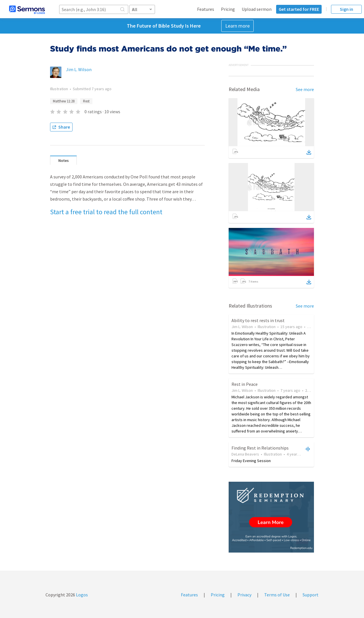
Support (311, 595)
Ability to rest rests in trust (258, 320)
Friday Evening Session (251, 461)
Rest (86, 101)
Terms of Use (277, 595)
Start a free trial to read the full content (106, 212)
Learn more (237, 26)
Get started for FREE (299, 9)
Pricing (228, 9)
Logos (81, 595)
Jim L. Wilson (79, 69)
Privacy (244, 595)
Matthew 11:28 (64, 101)
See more (305, 89)
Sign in (347, 9)
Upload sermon (257, 9)
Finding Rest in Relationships (260, 448)
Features (206, 9)
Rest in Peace (245, 384)
